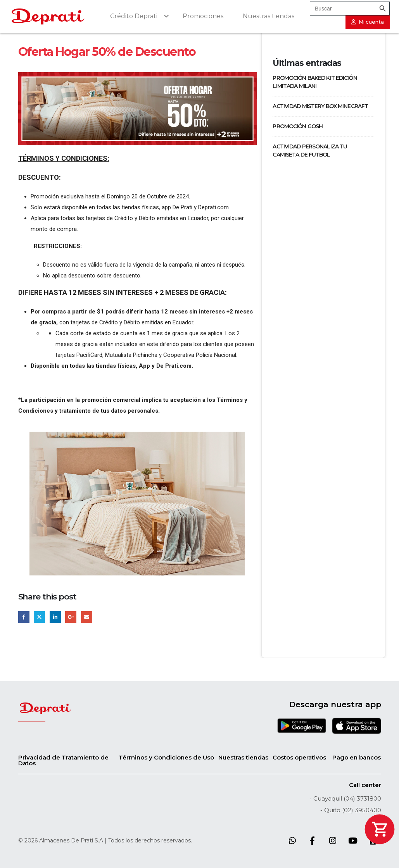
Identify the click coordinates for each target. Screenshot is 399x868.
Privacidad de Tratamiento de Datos (63, 760)
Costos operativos (299, 757)
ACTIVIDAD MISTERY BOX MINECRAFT (320, 106)
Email (87, 617)
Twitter (39, 617)
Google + (71, 617)
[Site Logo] (48, 16)
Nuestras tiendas (243, 757)
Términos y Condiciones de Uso (166, 757)
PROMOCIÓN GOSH (298, 126)
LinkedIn (55, 617)
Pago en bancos (357, 757)
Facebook (24, 617)
